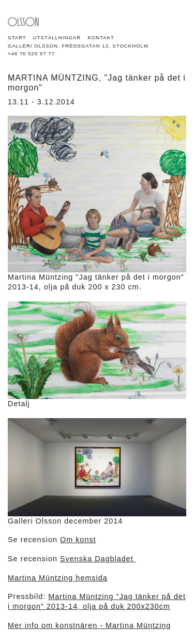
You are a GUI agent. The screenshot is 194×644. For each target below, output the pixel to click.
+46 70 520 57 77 (31, 53)
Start (17, 37)
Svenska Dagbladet (98, 559)
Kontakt (101, 37)
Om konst (78, 540)
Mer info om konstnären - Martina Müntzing (89, 625)
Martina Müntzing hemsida (58, 578)
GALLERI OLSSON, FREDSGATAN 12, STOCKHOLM (78, 46)
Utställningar (57, 37)
